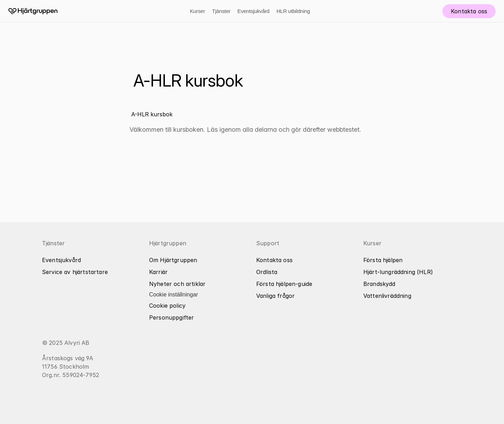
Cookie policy (167, 306)
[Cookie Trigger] (174, 295)
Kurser (197, 11)
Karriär (158, 272)
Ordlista (267, 272)
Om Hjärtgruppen (173, 260)
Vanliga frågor (275, 296)
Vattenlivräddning (387, 296)
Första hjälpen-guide (284, 284)
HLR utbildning (293, 11)
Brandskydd (379, 284)
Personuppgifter (171, 317)
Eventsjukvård (253, 11)
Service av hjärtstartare (75, 272)
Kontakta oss (274, 260)
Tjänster (221, 11)
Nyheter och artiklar (177, 284)
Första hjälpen (383, 260)
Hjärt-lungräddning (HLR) (398, 272)
